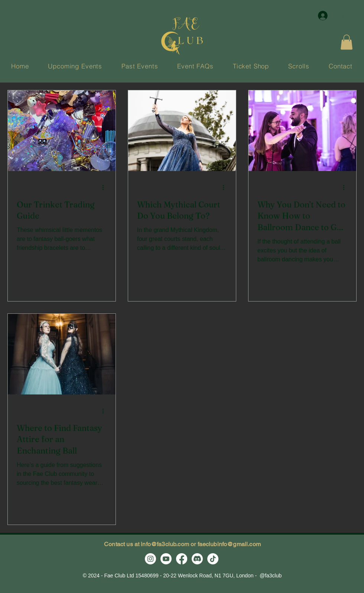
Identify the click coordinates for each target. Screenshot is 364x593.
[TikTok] (213, 559)
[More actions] (105, 188)
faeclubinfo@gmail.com (229, 544)
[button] (347, 42)
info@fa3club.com (165, 544)
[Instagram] (150, 559)
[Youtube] (166, 559)
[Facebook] (182, 559)
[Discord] (197, 559)
